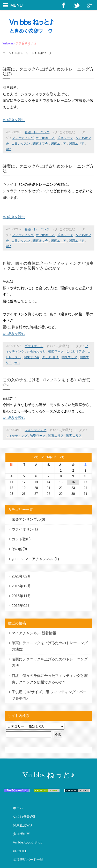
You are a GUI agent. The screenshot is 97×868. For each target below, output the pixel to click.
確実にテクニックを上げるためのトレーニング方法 (50, 662)
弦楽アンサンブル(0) (28, 519)
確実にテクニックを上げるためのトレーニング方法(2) (50, 646)
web (9, 149)
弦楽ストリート (24, 53)
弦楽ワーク (65, 138)
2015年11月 (21, 596)
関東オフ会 (40, 144)
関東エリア (58, 144)
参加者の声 (21, 834)
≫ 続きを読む (14, 120)
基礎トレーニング (37, 132)
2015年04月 (21, 606)
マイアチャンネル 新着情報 (34, 633)
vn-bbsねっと (46, 138)
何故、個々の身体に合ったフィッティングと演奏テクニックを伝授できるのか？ (50, 679)
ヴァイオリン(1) (25, 529)
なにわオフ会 (76, 351)
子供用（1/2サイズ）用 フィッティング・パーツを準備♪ (49, 695)
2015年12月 (21, 586)
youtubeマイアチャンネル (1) (35, 559)
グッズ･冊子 (50, 357)
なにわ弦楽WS (24, 816)
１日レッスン (21, 144)
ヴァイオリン (34, 346)
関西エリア (77, 144)
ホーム (7, 53)
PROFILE (20, 851)
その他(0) (19, 549)
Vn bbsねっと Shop (28, 842)
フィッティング (23, 138)
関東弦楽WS (22, 825)
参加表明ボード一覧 (28, 860)
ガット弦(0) (21, 539)
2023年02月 (21, 576)
